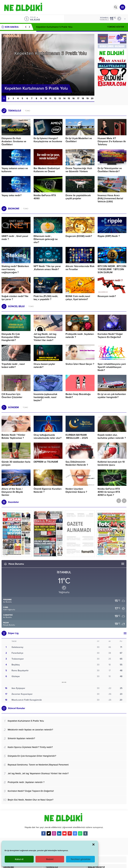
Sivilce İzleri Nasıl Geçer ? (80, 364)
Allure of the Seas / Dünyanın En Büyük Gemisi (12, 492)
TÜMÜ (28, 111)
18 (83, 98)
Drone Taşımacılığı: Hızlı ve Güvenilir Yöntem (79, 170)
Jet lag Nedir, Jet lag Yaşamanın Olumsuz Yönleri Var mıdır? (45, 337)
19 (88, 98)
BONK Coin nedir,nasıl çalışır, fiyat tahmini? (78, 298)
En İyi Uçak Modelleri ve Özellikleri (79, 140)
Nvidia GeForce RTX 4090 (45, 197)
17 (78, 98)
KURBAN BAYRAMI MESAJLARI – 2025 (77, 436)
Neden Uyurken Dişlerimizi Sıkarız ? (76, 490)
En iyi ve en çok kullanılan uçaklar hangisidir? (112, 396)
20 (92, 98)
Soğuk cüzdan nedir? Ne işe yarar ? (15, 298)
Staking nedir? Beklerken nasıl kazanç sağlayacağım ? (15, 269)
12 (55, 98)
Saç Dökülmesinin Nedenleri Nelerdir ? (77, 463)
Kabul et (19, 859)
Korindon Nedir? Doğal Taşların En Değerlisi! (110, 336)
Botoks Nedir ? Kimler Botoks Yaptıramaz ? (13, 436)
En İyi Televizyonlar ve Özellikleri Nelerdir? (110, 170)
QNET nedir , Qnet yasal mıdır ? (15, 238)
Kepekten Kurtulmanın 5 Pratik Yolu (54, 27)
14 (64, 98)
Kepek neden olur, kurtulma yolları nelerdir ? (112, 436)
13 (60, 98)
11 (50, 98)
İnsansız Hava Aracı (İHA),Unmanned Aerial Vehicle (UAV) (110, 198)
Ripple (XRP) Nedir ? (109, 236)
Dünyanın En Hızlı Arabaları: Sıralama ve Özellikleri (14, 141)
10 (46, 98)
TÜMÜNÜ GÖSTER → (117, 27)
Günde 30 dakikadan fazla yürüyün (16, 463)
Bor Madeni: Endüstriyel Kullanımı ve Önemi (47, 170)
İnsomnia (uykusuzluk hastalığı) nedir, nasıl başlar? (45, 397)
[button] (93, 844)
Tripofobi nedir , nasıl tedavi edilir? (13, 366)
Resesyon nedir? (107, 296)
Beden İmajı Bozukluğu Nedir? (78, 396)
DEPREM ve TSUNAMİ (46, 462)
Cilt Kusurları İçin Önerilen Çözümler (12, 396)
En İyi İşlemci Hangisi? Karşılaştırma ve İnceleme (48, 140)
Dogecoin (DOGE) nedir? (79, 236)
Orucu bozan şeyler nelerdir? (44, 366)
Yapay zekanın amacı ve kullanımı (15, 170)
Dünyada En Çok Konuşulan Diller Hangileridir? (11, 337)
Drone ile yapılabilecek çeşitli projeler (78, 197)
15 (69, 98)
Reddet (50, 859)
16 (73, 98)
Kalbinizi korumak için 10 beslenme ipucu (111, 463)
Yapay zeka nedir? (11, 195)
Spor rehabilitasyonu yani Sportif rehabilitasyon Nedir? (112, 367)
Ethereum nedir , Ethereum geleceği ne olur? (46, 239)
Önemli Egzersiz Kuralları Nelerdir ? (48, 490)
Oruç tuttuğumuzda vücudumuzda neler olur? (47, 436)
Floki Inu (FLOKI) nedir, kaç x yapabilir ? (46, 298)
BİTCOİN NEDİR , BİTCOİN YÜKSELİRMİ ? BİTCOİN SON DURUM (112, 269)
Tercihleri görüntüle (81, 859)
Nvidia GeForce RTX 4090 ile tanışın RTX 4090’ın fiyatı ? (109, 492)
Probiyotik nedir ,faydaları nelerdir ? (80, 336)
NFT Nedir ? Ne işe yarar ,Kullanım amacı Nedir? (47, 268)
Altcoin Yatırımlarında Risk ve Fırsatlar (80, 268)
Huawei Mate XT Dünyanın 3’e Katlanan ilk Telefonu (112, 141)
